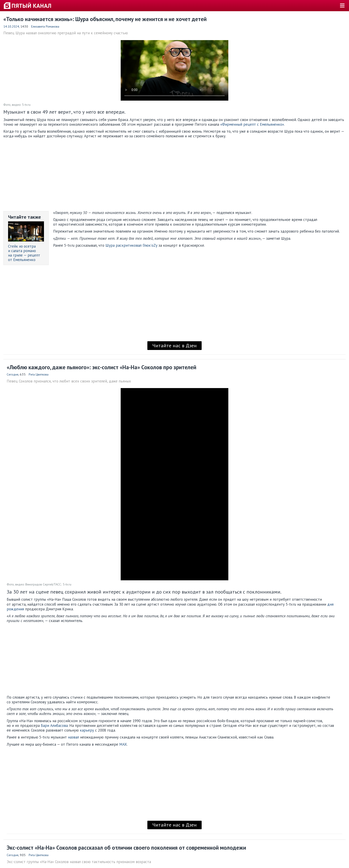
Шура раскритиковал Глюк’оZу (131, 245)
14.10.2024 (11, 26)
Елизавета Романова (45, 26)
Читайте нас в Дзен (174, 345)
